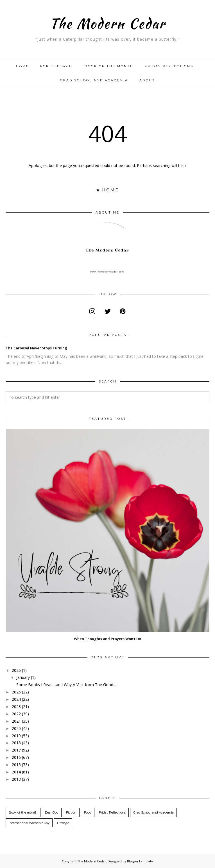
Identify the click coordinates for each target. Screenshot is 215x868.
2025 (16, 692)
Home (22, 66)
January (23, 677)
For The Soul (57, 66)
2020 (16, 728)
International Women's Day (29, 823)
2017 (16, 750)
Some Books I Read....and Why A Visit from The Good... (66, 685)
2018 (16, 743)
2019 (16, 736)
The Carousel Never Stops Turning (36, 348)
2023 (16, 706)
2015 (16, 765)
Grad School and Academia (94, 80)
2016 (16, 757)
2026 (16, 670)
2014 (16, 772)
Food (88, 812)
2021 (16, 721)
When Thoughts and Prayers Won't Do (107, 639)
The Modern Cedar (107, 22)
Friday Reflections (169, 66)
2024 (16, 699)
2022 (16, 714)
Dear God (52, 812)
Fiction (71, 812)
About (147, 80)
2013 (16, 779)
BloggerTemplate (140, 861)
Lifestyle (63, 823)
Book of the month (109, 66)
